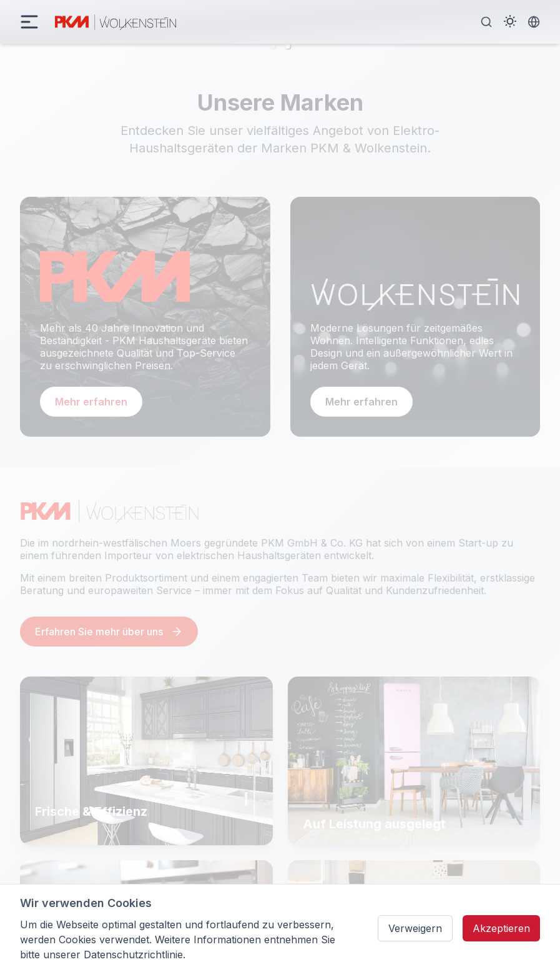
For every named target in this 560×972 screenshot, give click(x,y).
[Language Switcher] (534, 22)
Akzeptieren (501, 928)
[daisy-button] (29, 22)
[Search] (486, 22)
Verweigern (415, 928)
